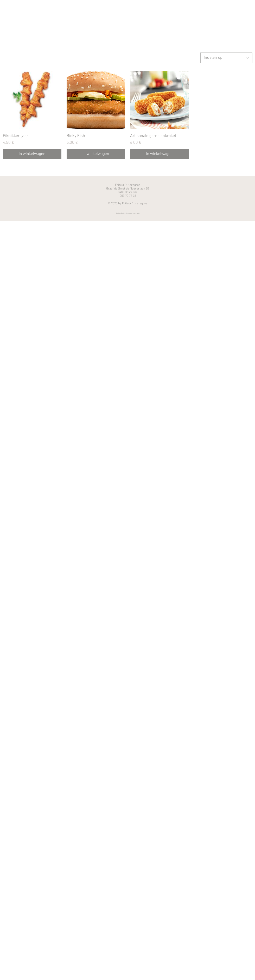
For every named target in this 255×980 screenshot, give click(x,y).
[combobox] (226, 58)
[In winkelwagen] (32, 154)
